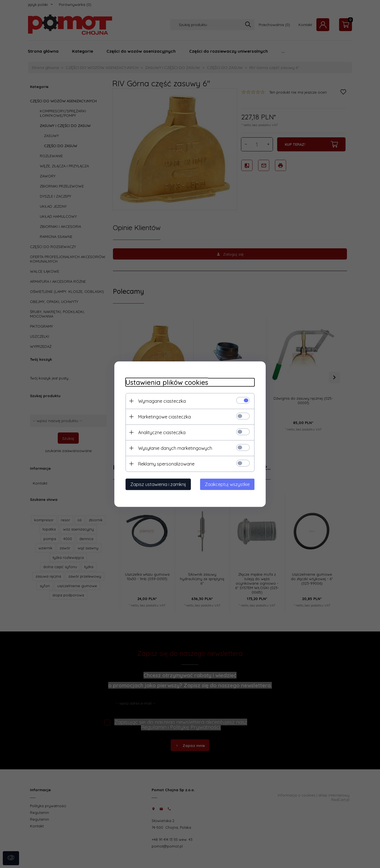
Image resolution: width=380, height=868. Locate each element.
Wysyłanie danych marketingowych (175, 448)
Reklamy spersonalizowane (166, 464)
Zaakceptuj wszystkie (227, 484)
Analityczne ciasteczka (162, 432)
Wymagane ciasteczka (162, 401)
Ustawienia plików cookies (167, 382)
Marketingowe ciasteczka (164, 416)
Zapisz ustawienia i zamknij (158, 484)
